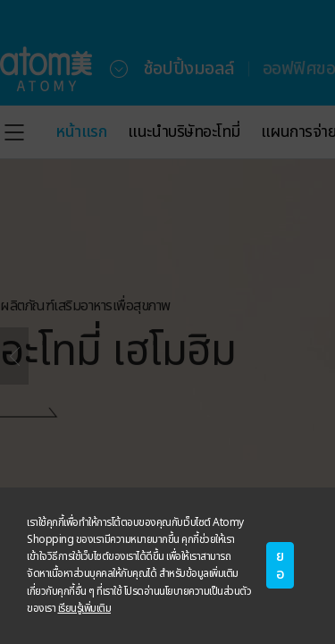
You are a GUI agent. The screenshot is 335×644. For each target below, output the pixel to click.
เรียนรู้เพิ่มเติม (85, 608)
